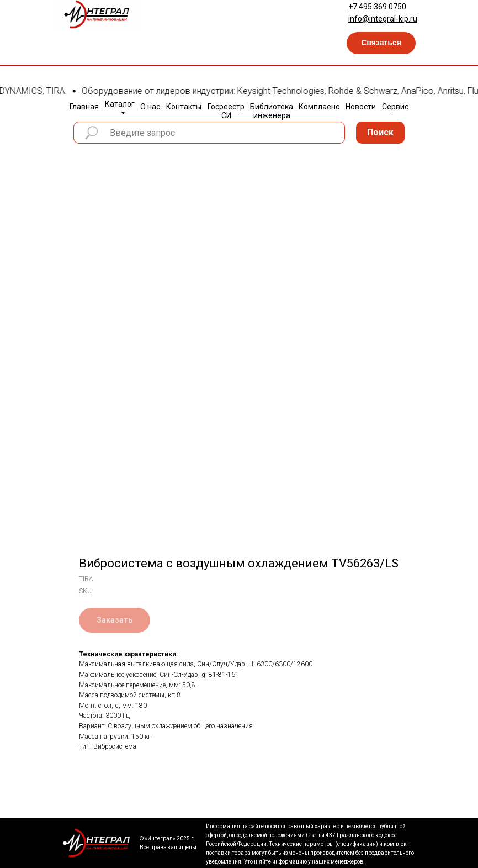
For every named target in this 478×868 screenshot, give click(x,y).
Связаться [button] (381, 43)
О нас (150, 107)
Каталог (120, 104)
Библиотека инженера (272, 111)
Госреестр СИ (226, 111)
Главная (84, 107)
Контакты (184, 107)
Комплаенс (319, 107)
